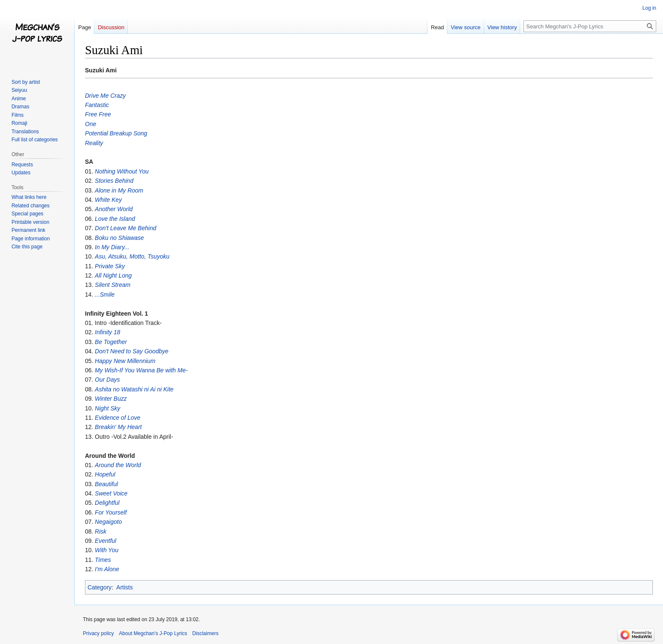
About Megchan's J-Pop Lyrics (153, 633)
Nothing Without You (122, 171)
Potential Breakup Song (116, 133)
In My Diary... (112, 247)
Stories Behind (114, 181)
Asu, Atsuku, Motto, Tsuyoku (132, 256)
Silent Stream (112, 285)
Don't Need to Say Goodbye (132, 351)
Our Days (107, 380)
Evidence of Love (117, 418)
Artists (125, 587)
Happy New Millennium (125, 361)
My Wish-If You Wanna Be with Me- (141, 370)
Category (100, 587)
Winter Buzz (111, 399)
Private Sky (110, 266)
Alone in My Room (119, 190)
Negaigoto (108, 522)
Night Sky (107, 408)
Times (103, 560)
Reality (94, 143)
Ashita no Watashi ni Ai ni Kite (134, 389)
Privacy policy (98, 633)
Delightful (107, 503)
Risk (100, 531)
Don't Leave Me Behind (125, 228)
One (90, 124)
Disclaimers (205, 633)
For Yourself (111, 512)
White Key (108, 200)
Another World (114, 209)
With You (107, 550)
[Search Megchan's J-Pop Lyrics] (590, 26)
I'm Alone (107, 569)
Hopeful (105, 474)
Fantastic (97, 105)
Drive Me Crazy (105, 96)
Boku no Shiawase (119, 238)
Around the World (118, 465)
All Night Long (113, 275)
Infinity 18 (107, 332)
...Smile (105, 294)
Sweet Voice (111, 493)
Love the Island (115, 219)
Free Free (98, 114)
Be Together (111, 342)
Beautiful (106, 484)
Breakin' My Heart (118, 427)
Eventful (105, 541)
